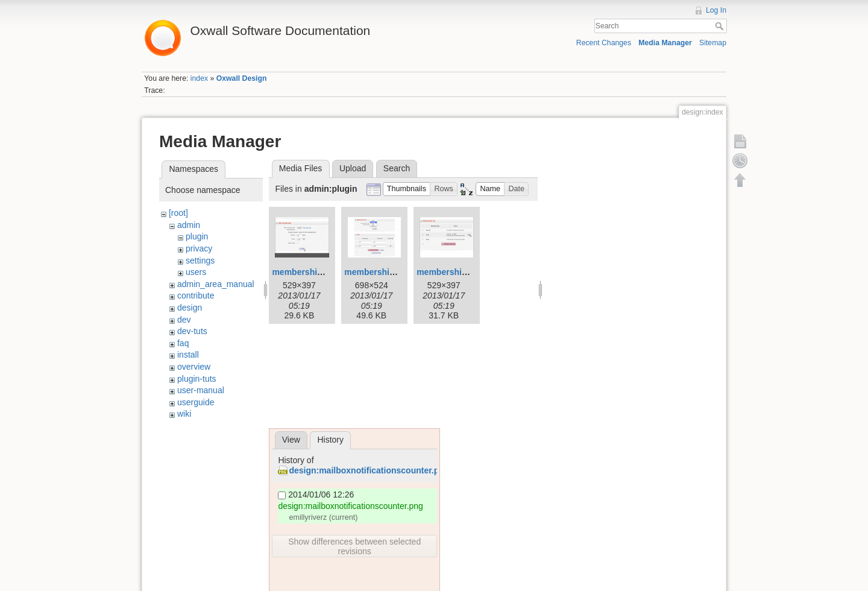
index (199, 78)
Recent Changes (604, 43)
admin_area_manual (216, 284)
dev (184, 320)
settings (200, 261)
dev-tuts (192, 331)
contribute (196, 295)
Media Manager (665, 43)
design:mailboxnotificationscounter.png (369, 470)
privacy (199, 248)
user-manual (201, 390)
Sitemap (713, 43)
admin (189, 225)
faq (183, 343)
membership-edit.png (387, 272)
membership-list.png (458, 272)
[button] (407, 189)
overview (194, 367)
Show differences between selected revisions (354, 546)
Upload (353, 168)
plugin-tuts (197, 379)
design (190, 308)
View (291, 440)
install (188, 355)
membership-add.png (315, 272)
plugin (197, 236)
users (196, 272)
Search (721, 26)
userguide (196, 402)
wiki (184, 414)
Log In (716, 10)
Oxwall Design (242, 78)
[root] (178, 213)
